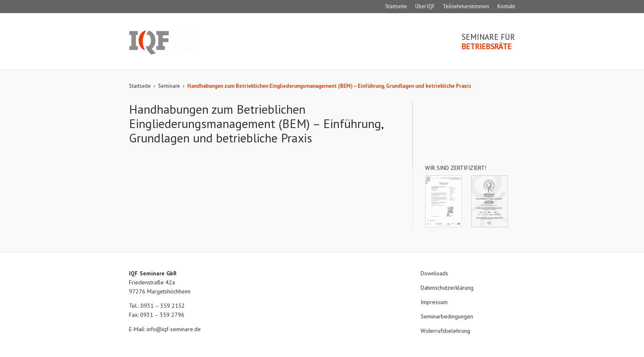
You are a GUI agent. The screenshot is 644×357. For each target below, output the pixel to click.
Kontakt (506, 6)
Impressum (434, 302)
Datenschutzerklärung (447, 288)
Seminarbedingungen (447, 316)
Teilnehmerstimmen (466, 6)
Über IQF (425, 6)
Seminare (169, 86)
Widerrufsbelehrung (445, 331)
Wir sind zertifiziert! (456, 168)
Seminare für (488, 42)
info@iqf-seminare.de (174, 329)
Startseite (396, 6)
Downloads (434, 273)
